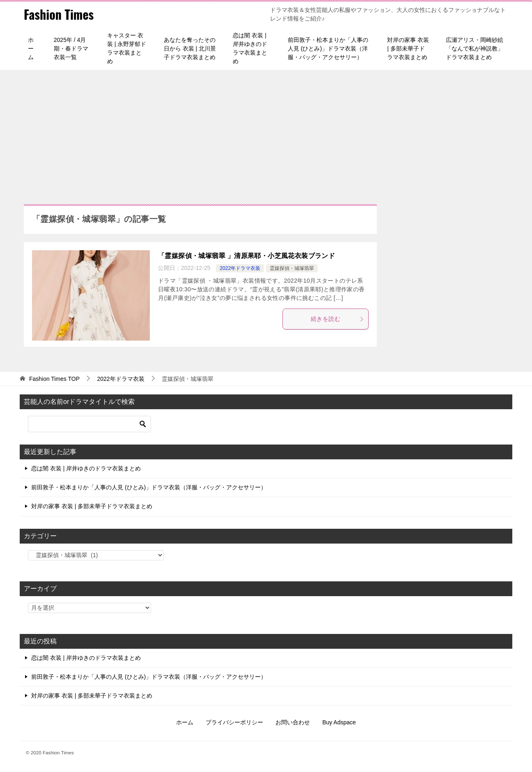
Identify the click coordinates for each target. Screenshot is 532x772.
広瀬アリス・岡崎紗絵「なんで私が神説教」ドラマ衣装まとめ (475, 48)
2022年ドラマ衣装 (240, 268)
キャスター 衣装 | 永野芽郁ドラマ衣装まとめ (127, 48)
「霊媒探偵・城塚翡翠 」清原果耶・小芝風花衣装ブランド (247, 256)
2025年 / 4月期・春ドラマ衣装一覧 (71, 48)
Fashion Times (59, 14)
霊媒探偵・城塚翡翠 (292, 268)
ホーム (31, 48)
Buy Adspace (339, 722)
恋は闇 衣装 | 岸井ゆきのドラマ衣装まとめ (250, 48)
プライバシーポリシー (234, 722)
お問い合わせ (293, 722)
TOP (54, 379)
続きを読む (337, 319)
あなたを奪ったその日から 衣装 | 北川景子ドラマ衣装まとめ (190, 48)
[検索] (89, 424)
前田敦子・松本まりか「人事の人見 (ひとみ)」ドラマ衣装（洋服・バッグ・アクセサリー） (328, 48)
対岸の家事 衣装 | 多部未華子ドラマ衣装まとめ (408, 48)
